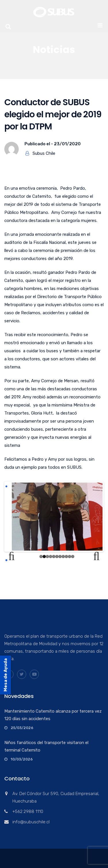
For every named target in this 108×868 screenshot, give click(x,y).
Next (94, 556)
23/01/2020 (67, 144)
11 (73, 557)
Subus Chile (44, 153)
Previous (14, 556)
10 (70, 557)
